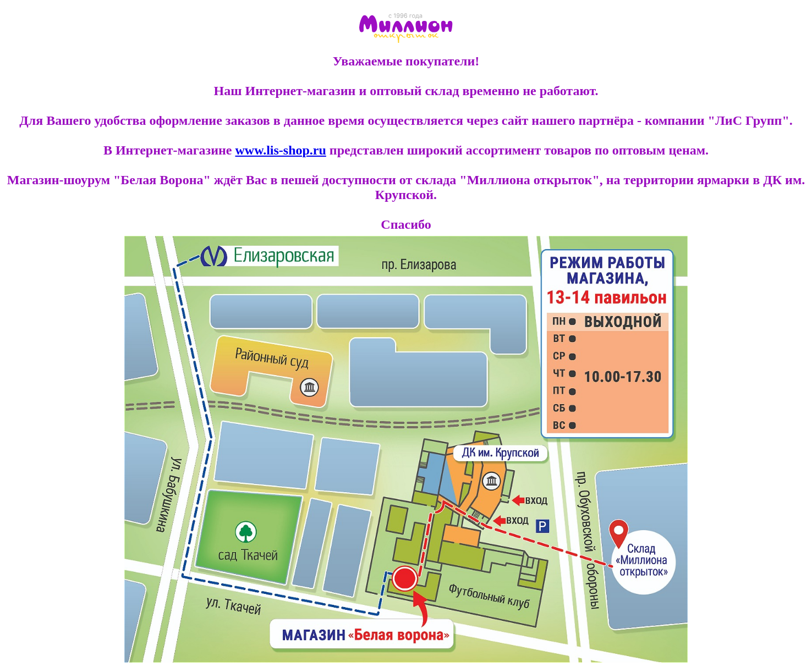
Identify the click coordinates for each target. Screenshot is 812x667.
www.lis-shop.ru (280, 150)
